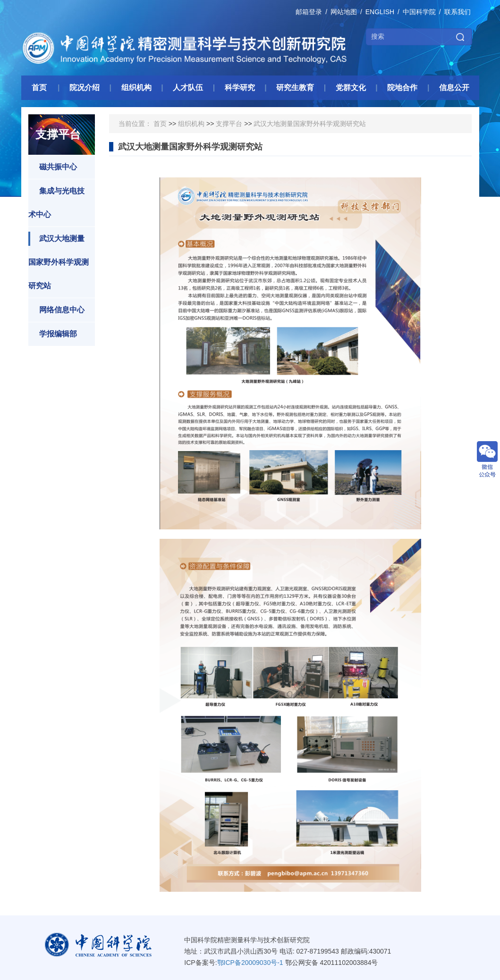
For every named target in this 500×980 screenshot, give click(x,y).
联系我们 (458, 12)
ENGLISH (380, 12)
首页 (160, 124)
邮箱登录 (309, 12)
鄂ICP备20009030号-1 (250, 963)
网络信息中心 (56, 310)
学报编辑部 (53, 334)
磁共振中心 (53, 167)
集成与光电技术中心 (56, 201)
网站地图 (344, 12)
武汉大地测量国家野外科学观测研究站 (59, 261)
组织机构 (191, 124)
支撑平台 (229, 124)
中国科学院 (419, 12)
